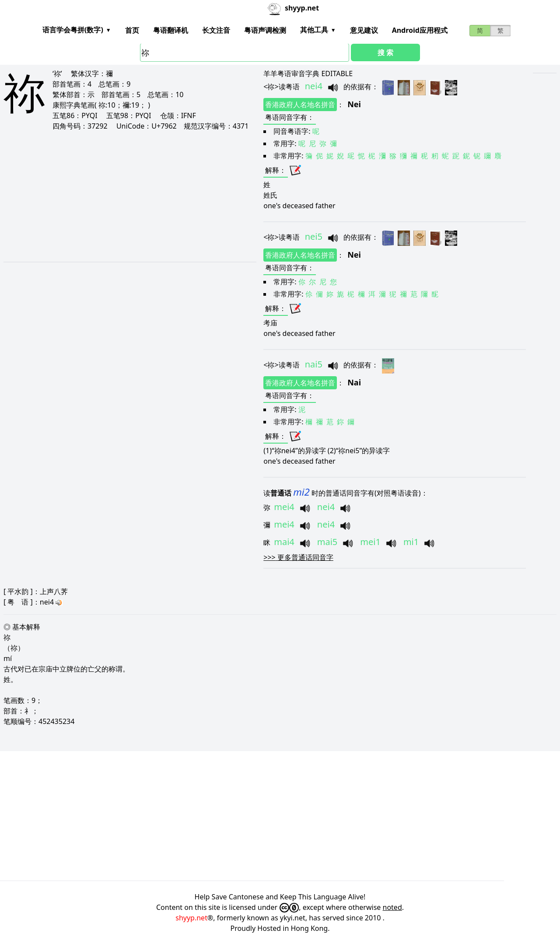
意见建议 (364, 30)
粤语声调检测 (265, 30)
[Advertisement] (119, 196)
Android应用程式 (420, 30)
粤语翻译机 (171, 30)
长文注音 (216, 30)
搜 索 (385, 52)
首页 (132, 30)
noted (392, 907)
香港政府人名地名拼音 (300, 105)
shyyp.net (191, 918)
